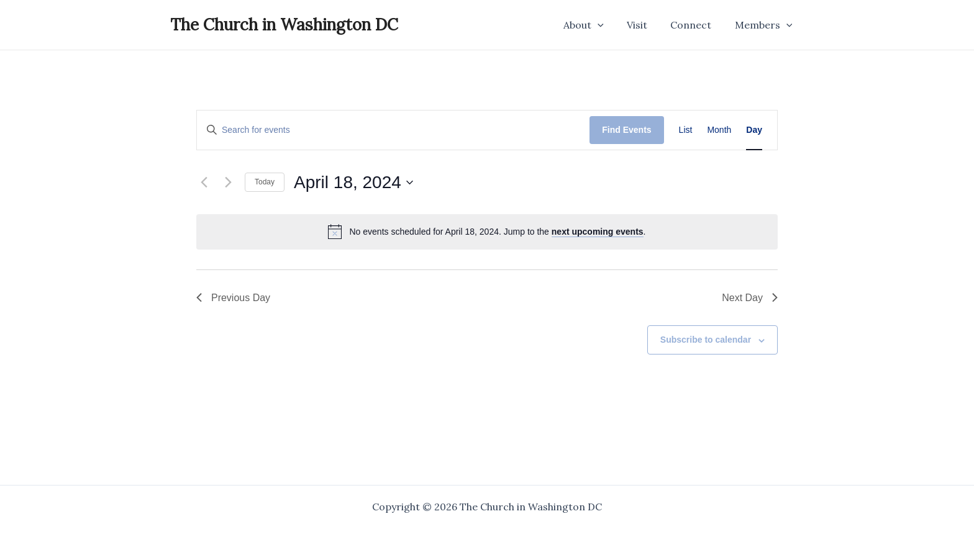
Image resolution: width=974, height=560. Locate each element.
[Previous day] (204, 183)
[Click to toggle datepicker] (353, 183)
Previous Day (233, 298)
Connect (696, 25)
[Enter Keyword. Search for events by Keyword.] (393, 130)
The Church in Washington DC (284, 25)
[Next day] (228, 183)
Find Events (626, 130)
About (595, 25)
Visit (645, 25)
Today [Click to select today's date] (265, 182)
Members (765, 25)
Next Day (750, 298)
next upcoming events (598, 232)
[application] (609, 25)
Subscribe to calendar (706, 340)
